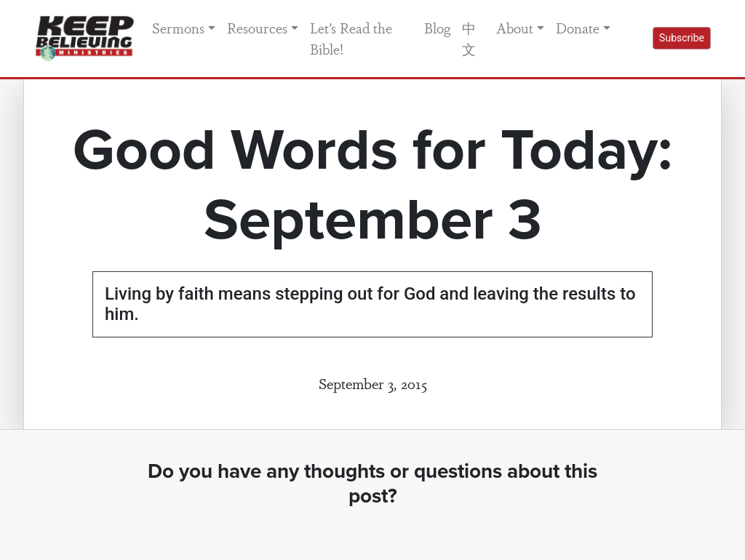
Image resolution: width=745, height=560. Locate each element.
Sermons (178, 28)
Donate (578, 28)
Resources (257, 28)
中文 (469, 38)
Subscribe (682, 38)
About (515, 28)
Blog (437, 28)
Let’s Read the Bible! (351, 38)
